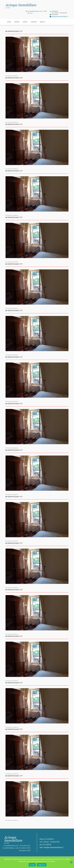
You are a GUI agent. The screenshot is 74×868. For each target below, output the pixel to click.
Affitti (25, 22)
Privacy (43, 22)
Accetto (32, 865)
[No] (71, 862)
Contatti (34, 22)
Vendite (17, 22)
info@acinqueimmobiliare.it (60, 16)
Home (9, 22)
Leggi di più (42, 865)
